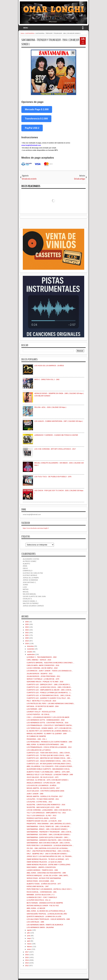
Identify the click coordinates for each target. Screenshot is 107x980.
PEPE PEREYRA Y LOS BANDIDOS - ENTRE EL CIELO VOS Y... (49, 889)
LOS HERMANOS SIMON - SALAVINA (40, 927)
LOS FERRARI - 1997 (34, 709)
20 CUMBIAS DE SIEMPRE (36, 736)
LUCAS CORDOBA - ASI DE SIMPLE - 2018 (42, 668)
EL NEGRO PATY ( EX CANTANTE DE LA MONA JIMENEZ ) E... (49, 731)
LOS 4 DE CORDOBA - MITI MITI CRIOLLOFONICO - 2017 (55, 449)
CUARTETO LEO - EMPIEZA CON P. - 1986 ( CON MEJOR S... (49, 684)
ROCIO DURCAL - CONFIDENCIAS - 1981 (42, 892)
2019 (27, 641)
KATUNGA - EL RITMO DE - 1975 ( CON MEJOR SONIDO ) (47, 780)
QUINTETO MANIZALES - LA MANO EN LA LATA (44, 916)
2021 (27, 635)
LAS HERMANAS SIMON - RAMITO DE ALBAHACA (45, 925)
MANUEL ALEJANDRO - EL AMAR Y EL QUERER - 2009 (46, 734)
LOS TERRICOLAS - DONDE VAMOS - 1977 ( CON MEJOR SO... (50, 728)
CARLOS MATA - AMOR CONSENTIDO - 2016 (43, 665)
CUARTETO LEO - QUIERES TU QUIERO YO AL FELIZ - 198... (49, 698)
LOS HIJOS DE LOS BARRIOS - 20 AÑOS (49, 366)
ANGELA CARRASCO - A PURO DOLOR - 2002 (43, 783)
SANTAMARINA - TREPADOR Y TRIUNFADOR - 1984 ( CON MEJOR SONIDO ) (50, 42)
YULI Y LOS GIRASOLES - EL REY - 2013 (41, 816)
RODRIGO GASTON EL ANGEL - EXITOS (41, 818)
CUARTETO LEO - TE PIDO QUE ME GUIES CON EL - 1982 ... (49, 755)
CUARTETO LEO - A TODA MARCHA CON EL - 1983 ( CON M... (49, 695)
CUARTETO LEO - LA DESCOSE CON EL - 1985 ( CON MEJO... (49, 687)
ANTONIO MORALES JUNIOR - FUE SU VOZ (43, 906)
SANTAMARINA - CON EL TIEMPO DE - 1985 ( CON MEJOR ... (49, 826)
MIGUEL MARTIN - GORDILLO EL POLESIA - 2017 (45, 796)
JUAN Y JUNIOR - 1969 (35, 794)
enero (29, 949)
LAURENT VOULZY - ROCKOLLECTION (41, 712)
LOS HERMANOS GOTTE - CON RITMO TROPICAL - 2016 (47, 723)
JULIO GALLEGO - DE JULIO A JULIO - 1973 (42, 777)
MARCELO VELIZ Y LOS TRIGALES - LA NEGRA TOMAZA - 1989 (50, 775)
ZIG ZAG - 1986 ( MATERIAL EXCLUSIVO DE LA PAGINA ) (47, 848)
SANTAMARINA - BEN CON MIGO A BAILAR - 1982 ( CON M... (49, 843)
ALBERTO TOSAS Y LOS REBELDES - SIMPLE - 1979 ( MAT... (49, 772)
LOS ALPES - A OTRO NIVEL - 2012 (39, 802)
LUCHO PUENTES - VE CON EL (38, 714)
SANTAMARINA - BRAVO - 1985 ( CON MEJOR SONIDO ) (47, 829)
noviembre (31, 649)
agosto (29, 930)
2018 (27, 644)
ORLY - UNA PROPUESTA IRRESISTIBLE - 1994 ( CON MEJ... (49, 851)
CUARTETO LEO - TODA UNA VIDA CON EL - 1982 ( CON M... (49, 753)
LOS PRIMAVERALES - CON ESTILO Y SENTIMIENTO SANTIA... (50, 725)
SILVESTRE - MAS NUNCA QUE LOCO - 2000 (43, 807)
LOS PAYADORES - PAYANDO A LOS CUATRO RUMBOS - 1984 (49, 742)
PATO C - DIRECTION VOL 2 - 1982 (47, 379)
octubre (30, 652)
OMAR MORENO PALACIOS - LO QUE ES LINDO (44, 862)
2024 (27, 627)
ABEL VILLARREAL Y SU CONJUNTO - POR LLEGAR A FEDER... (50, 766)
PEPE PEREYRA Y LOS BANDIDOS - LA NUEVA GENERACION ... (50, 845)
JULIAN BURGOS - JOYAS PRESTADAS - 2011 (43, 676)
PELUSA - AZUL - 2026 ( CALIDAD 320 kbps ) (50, 407)
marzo (29, 944)
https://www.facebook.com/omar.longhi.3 (36, 528)
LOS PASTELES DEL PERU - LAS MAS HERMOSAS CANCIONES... (51, 703)
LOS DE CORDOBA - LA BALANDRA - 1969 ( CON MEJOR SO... (49, 810)
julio (28, 933)
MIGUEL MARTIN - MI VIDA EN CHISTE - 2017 (43, 788)
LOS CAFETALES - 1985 (35, 922)
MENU (26, 28)
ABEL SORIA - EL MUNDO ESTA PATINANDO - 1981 (45, 744)
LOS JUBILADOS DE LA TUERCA (39, 750)
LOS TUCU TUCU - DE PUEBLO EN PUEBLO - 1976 (53, 477)
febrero (30, 947)
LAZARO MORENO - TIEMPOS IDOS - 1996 (42, 870)
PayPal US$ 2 (32, 128)
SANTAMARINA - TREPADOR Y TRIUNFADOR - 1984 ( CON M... (49, 832)
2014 (27, 960)
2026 (27, 622)
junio (29, 936)
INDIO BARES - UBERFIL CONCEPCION (41, 867)
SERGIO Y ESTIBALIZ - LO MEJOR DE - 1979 (43, 679)
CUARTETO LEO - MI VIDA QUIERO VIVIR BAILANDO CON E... (49, 764)
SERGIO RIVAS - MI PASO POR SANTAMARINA (44, 878)
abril (29, 941)
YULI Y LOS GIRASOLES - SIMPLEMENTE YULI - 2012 (46, 813)
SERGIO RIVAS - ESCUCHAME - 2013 (40, 881)
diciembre (30, 646)
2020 (27, 638)
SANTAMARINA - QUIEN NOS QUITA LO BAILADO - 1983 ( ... (48, 837)
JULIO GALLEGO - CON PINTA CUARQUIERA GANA (45, 791)
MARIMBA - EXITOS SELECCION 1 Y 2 (40, 895)
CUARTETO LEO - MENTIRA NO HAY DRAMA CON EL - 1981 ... (49, 758)
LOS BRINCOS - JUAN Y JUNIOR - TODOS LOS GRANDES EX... (50, 671)
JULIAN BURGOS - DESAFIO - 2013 (39, 674)
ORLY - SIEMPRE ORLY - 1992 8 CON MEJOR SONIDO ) (47, 854)
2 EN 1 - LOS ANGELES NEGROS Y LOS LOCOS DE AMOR (48, 717)
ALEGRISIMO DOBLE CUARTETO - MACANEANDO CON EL (48, 769)
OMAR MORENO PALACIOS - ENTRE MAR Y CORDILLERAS (48, 865)
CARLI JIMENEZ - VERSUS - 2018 (39, 660)
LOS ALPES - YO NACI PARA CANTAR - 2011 (43, 799)
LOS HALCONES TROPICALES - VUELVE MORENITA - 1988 (48, 919)
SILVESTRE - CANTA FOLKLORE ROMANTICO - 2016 (46, 805)
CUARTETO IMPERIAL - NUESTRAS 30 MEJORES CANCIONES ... (50, 663)
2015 (27, 957)
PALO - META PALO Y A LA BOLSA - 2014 (41, 701)
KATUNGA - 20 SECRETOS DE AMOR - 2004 (43, 706)
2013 (27, 963)
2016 (27, 955)
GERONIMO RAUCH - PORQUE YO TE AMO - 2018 (45, 682)
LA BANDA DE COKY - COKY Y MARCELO (42, 897)
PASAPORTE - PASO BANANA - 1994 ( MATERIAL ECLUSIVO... (49, 824)
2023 (27, 630)
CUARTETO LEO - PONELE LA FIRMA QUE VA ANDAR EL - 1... (49, 693)
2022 (27, 633)
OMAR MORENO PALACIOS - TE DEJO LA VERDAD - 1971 (48, 859)
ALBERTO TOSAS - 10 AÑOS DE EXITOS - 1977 (44, 884)
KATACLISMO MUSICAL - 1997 (38, 886)
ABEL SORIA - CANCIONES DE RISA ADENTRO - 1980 (46, 873)
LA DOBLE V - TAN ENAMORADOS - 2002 (42, 657)
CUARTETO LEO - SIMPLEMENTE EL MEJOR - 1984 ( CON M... (49, 690)
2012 (27, 966)
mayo (29, 938)
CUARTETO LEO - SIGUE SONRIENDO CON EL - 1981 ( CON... (49, 761)
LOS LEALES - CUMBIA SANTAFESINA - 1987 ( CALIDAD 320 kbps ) (59, 421)
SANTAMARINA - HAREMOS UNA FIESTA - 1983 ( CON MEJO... (49, 840)
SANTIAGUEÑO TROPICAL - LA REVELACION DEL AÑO (47, 914)
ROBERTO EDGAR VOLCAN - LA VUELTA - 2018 (44, 821)
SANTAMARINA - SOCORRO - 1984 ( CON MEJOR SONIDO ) (48, 835)
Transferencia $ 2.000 (36, 119)
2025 (27, 624)
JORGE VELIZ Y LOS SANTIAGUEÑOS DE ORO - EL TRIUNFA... (50, 856)
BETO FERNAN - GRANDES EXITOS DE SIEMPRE (45, 903)
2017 (27, 952)
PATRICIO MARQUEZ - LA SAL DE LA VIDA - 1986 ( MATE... (48, 875)
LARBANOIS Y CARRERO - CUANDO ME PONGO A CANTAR (56, 435)
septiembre (31, 654)
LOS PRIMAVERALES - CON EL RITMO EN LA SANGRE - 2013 (49, 747)
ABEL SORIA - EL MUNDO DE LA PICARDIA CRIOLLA (46, 911)
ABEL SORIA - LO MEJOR (36, 908)
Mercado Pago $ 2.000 (37, 109)
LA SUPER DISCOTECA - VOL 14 (38, 900)
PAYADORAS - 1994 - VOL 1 (37, 739)
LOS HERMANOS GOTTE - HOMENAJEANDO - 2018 (46, 720)
